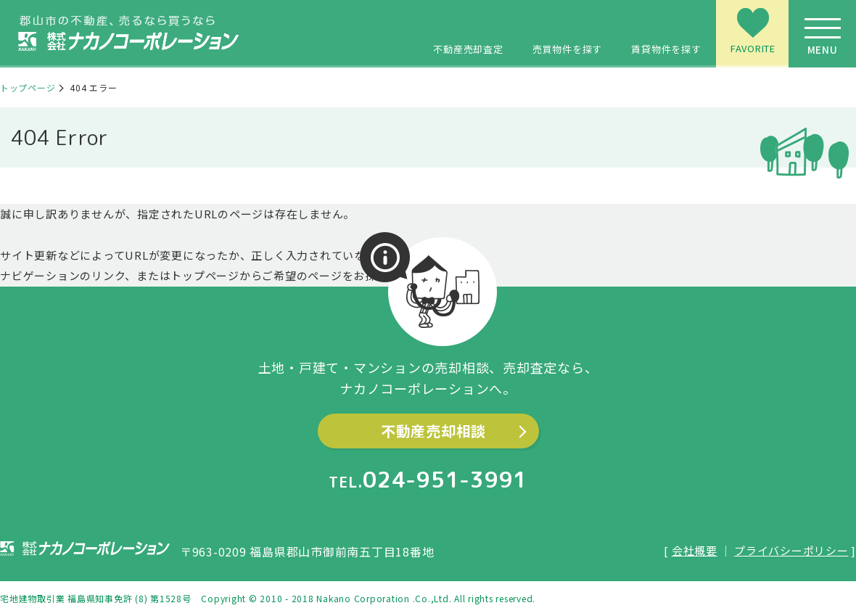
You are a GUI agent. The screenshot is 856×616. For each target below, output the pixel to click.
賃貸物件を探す (666, 31)
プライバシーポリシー (791, 550)
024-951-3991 (445, 480)
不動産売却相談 (433, 431)
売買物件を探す (567, 31)
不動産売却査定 (468, 31)
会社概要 (695, 550)
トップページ (28, 87)
